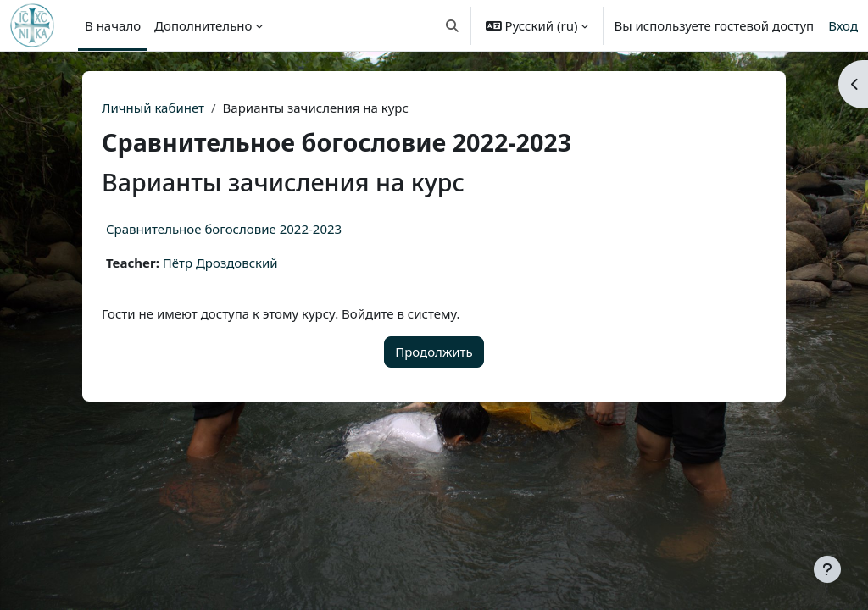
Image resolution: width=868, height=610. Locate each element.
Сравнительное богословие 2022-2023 (224, 229)
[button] (452, 25)
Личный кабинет (153, 108)
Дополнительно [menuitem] (203, 25)
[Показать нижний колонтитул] (827, 569)
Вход (843, 25)
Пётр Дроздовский (220, 263)
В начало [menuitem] (113, 25)
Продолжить (434, 352)
